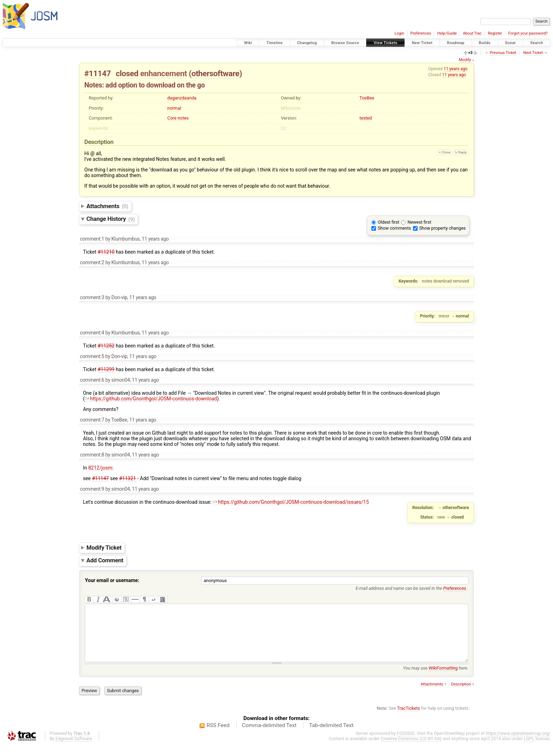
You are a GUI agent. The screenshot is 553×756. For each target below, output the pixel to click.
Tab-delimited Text (331, 736)
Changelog (307, 43)
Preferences (421, 33)
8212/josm (100, 468)
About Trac (472, 33)
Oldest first (388, 222)
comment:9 (92, 489)
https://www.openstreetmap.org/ (518, 744)
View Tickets (385, 43)
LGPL (529, 749)
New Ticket (422, 43)
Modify (465, 60)
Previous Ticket (503, 53)
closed (127, 73)
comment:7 (92, 420)
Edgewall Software (74, 749)
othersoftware (215, 73)
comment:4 (92, 333)
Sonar (511, 43)
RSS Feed (218, 736)
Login (399, 33)
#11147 (98, 73)
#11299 (106, 369)
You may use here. (436, 679)
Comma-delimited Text (269, 736)
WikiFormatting (443, 679)
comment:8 (92, 455)
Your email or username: (112, 580)
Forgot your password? (528, 33)
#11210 (106, 252)
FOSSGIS (406, 744)
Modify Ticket (104, 548)
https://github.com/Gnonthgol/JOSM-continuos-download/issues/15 (291, 502)
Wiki (248, 43)
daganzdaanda (182, 98)
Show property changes (443, 228)
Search (537, 43)
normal (174, 108)
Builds (485, 43)
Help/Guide (447, 33)
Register (495, 33)
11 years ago (456, 69)
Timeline (274, 43)
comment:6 (92, 380)
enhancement (163, 73)
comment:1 (92, 239)
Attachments (107, 206)
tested (366, 118)
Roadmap (456, 43)
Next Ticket (533, 53)
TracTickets (409, 719)
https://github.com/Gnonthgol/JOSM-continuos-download (151, 399)
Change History (111, 219)
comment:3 (92, 297)
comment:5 (92, 356)
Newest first (419, 222)
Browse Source (345, 43)
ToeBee (367, 98)
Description (461, 695)
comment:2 (92, 262)
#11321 (128, 478)
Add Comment (105, 561)
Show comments (394, 228)
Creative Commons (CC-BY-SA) (411, 749)
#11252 (106, 346)
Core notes (178, 118)
